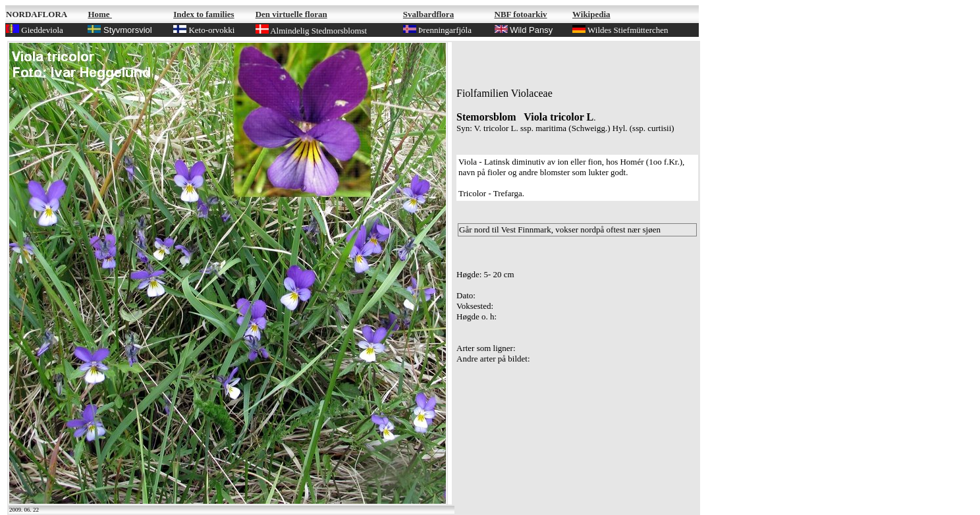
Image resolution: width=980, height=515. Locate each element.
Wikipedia (591, 14)
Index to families (204, 14)
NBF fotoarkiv (521, 14)
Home (99, 14)
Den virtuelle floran (291, 14)
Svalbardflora (428, 14)
